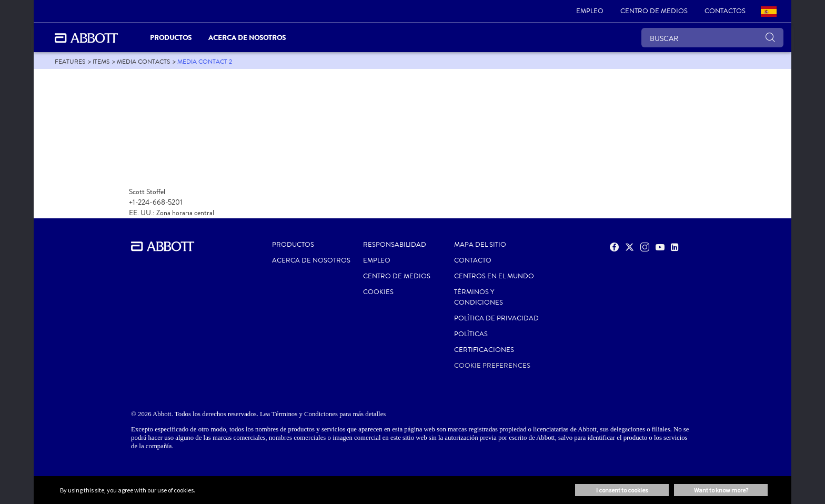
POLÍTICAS (471, 334)
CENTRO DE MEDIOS (397, 276)
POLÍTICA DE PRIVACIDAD (496, 318)
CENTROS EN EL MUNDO (494, 276)
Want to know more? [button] (721, 490)
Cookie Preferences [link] (492, 366)
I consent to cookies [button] (622, 490)
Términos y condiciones (479, 297)
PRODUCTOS (293, 245)
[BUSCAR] (712, 38)
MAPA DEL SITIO (480, 245)
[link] (590, 12)
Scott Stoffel (147, 192)
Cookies (378, 292)
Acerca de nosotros (311, 260)
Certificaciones (484, 350)
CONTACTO (473, 260)
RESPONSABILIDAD (395, 245)
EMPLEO (377, 260)
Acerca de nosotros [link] (247, 38)
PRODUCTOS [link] (171, 38)
